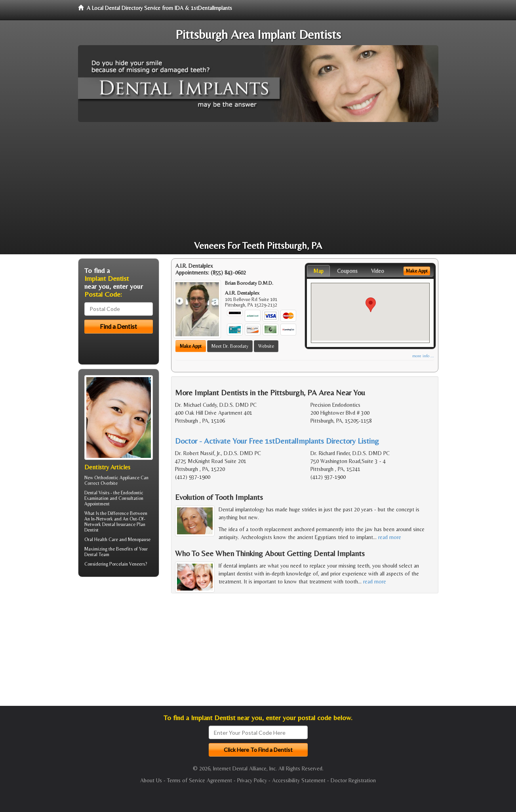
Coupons (347, 271)
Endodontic (132, 493)
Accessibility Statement (299, 780)
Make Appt (191, 346)
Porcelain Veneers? (128, 564)
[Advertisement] (258, 181)
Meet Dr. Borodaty (230, 346)
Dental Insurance (119, 524)
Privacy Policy (252, 780)
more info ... (423, 356)
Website (266, 346)
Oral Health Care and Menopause (117, 539)
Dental (91, 555)
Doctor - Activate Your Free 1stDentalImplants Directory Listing (277, 441)
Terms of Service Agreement (200, 780)
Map (318, 271)
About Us (151, 780)
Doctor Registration (353, 780)
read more (390, 537)
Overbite (109, 483)
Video (378, 271)
